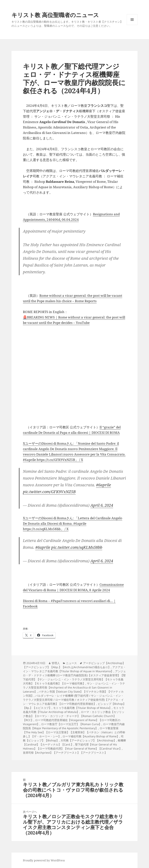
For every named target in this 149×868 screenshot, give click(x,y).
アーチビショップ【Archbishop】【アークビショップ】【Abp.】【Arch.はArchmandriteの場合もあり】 (74, 665)
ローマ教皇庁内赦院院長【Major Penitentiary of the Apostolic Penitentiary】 (74, 726)
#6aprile (104, 485)
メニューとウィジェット (132, 25)
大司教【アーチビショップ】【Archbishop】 (88, 740)
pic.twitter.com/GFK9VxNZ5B (49, 492)
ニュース (71, 663)
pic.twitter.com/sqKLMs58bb (77, 547)
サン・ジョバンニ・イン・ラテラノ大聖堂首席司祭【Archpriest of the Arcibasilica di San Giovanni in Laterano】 (74, 687)
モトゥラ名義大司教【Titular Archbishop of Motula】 (74, 710)
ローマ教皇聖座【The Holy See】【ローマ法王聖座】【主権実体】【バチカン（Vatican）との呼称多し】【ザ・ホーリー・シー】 (74, 732)
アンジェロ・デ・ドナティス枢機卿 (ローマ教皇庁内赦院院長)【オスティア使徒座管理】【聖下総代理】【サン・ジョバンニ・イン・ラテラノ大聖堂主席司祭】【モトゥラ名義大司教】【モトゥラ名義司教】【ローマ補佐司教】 (74, 677)
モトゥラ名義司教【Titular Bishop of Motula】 (82, 708)
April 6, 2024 (102, 505)
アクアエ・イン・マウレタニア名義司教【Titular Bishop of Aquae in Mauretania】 (74, 669)
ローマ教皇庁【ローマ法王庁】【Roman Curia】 (71, 724)
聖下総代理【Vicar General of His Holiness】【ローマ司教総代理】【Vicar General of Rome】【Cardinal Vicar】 (72, 746)
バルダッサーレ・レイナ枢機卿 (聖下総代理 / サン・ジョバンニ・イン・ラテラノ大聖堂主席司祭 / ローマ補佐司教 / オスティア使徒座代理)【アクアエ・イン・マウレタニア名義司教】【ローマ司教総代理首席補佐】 (73, 700)
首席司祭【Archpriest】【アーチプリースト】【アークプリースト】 (65, 753)
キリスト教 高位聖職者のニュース (55, 15)
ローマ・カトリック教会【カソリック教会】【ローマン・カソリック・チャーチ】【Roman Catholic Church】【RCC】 (74, 716)
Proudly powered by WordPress (44, 860)
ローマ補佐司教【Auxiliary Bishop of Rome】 (91, 736)
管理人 (56, 663)
